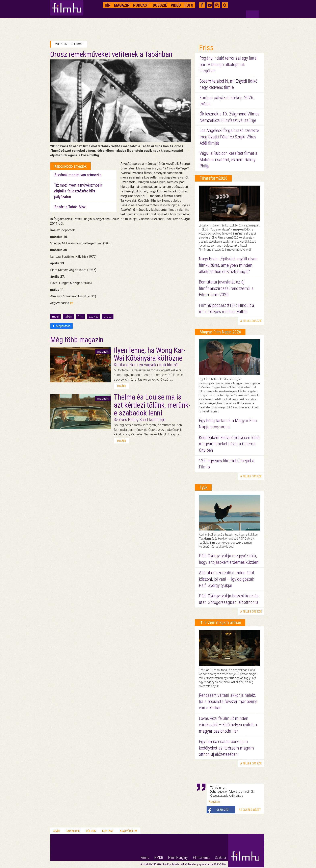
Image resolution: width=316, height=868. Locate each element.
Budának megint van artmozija (78, 175)
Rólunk (91, 831)
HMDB (159, 857)
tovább (121, 386)
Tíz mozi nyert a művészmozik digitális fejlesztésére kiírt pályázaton (78, 191)
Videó (176, 5)
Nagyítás (214, 802)
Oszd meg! (223, 810)
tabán (68, 317)
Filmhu (145, 857)
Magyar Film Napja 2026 (220, 332)
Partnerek (73, 831)
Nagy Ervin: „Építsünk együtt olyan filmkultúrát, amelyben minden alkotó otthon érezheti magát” (228, 265)
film (80, 317)
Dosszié (160, 5)
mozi (55, 317)
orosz (108, 317)
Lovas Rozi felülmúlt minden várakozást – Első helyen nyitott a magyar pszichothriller (228, 725)
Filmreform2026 (214, 178)
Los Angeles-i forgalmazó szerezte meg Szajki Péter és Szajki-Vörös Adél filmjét (229, 137)
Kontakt (108, 831)
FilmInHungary (178, 857)
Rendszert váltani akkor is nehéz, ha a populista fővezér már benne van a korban (228, 702)
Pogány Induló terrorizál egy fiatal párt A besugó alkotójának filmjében (229, 64)
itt (71, 303)
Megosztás (61, 326)
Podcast (141, 5)
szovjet (93, 317)
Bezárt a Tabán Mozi (70, 207)
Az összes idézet (250, 810)
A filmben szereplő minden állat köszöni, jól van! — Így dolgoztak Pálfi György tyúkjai (227, 579)
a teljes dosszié (251, 321)
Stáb (57, 831)
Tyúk (203, 487)
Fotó (189, 5)
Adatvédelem (128, 831)
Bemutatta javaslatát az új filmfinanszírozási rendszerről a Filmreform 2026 (226, 288)
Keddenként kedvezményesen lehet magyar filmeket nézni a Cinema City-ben (229, 444)
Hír (108, 5)
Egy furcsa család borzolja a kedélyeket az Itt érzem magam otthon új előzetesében (226, 748)
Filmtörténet (201, 857)
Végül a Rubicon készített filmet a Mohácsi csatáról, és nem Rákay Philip (228, 160)
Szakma (220, 857)
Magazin (122, 5)
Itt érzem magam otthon (220, 622)
